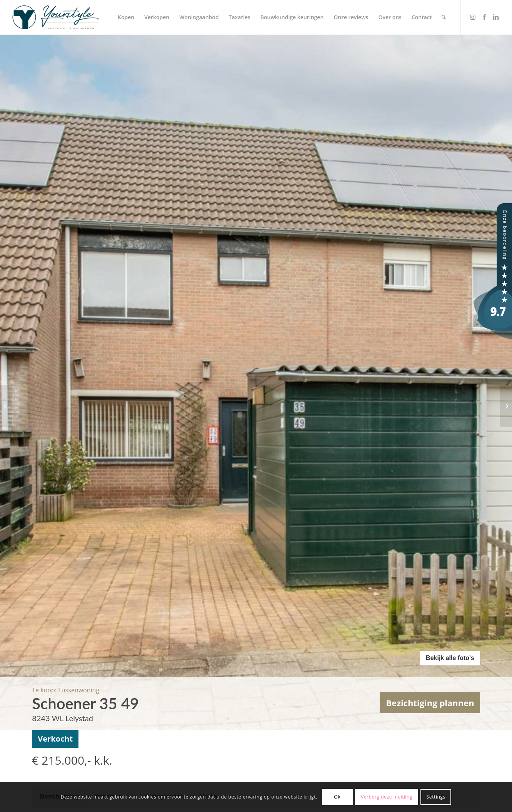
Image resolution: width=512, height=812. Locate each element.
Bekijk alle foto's (450, 658)
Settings (436, 797)
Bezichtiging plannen (430, 703)
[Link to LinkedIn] (496, 17)
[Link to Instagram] (473, 17)
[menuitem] (126, 17)
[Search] (444, 17)
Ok (337, 797)
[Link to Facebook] (484, 17)
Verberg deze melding (387, 797)
